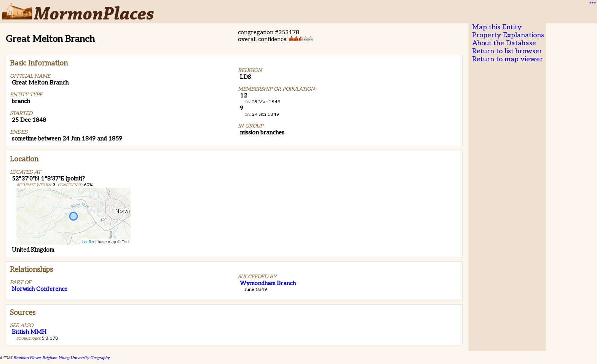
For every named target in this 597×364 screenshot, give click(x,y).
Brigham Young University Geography (76, 358)
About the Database (504, 43)
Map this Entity (497, 27)
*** (592, 4)
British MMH (29, 332)
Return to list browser (507, 51)
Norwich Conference (40, 289)
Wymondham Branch (268, 283)
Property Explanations (508, 35)
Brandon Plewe (27, 358)
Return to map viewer (508, 59)
